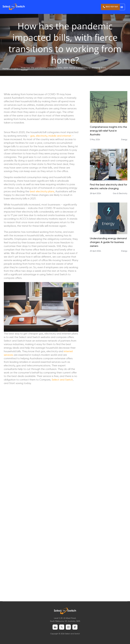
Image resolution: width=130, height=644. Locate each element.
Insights (15, 69)
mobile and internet (60, 136)
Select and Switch (62, 379)
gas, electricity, (39, 136)
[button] (122, 7)
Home (6, 69)
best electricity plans (42, 191)
